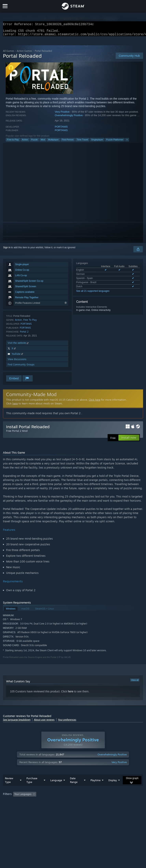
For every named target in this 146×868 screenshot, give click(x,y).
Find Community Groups (21, 367)
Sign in (7, 250)
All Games (9, 53)
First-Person (68, 142)
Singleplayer (97, 142)
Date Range (74, 782)
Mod (43, 142)
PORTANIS (61, 129)
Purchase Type (32, 782)
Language (56, 783)
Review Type (9, 782)
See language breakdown (17, 722)
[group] (73, 797)
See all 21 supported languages (93, 293)
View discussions (17, 362)
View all (135, 682)
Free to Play (13, 142)
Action (25, 142)
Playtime (95, 783)
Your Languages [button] (23, 797)
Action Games (24, 53)
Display (113, 783)
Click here (94, 402)
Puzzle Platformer (115, 142)
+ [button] (127, 142)
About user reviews (44, 722)
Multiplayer (53, 142)
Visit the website (18, 345)
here (15, 406)
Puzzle (34, 142)
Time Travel (82, 142)
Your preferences (67, 722)
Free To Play (30, 322)
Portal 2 (24, 334)
